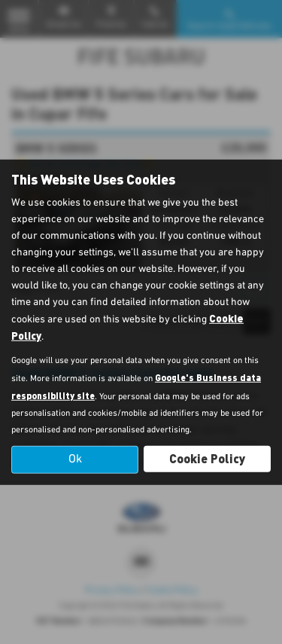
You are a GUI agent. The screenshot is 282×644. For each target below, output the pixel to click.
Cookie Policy (207, 458)
